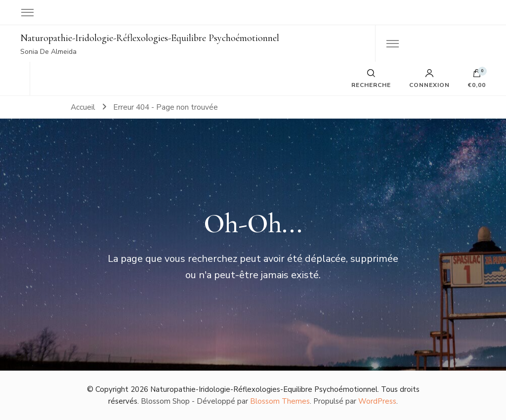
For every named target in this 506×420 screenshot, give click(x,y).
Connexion (429, 79)
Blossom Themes (280, 401)
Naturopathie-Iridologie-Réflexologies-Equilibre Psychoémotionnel (150, 38)
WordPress (377, 401)
